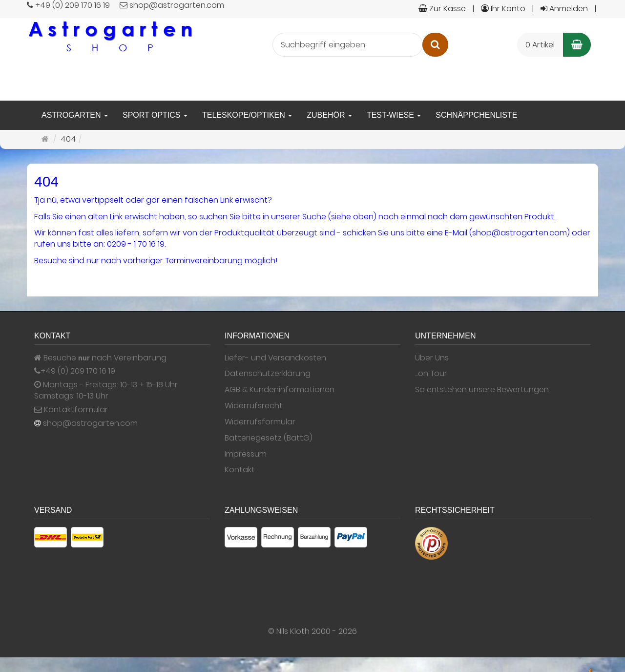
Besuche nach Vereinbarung (100, 358)
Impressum (246, 454)
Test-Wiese (394, 115)
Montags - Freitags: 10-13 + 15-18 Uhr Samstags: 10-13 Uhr (106, 390)
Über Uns (432, 358)
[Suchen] (435, 45)
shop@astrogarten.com (90, 423)
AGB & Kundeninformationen (280, 390)
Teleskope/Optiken (247, 115)
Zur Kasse (442, 9)
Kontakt (240, 470)
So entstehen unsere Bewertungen (482, 390)
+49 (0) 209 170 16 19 (78, 371)
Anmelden (564, 9)
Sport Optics (155, 115)
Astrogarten (75, 115)
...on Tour (431, 374)
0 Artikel (540, 45)
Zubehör (329, 115)
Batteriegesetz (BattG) (269, 438)
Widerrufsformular (260, 422)
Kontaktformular (71, 410)
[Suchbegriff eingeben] (348, 45)
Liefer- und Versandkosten (275, 358)
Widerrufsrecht (254, 406)
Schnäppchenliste (476, 115)
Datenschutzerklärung (268, 374)
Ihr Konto (503, 9)
